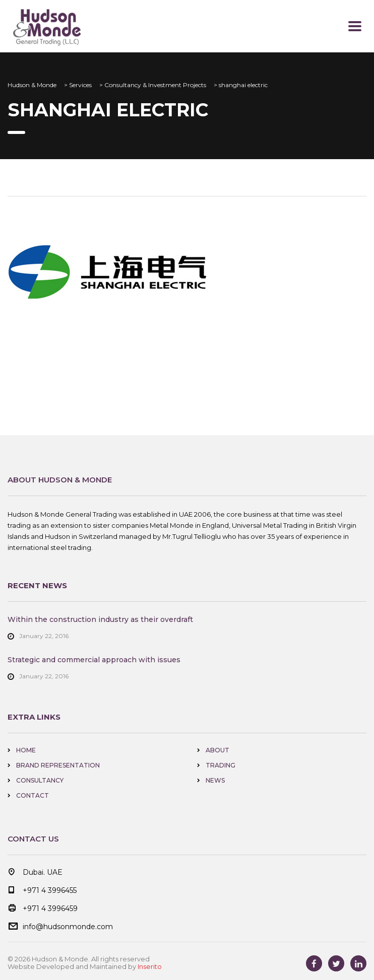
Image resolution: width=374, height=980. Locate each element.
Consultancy (40, 780)
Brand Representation (58, 765)
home (26, 750)
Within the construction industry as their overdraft (100, 619)
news (215, 780)
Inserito (150, 966)
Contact (33, 795)
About (217, 750)
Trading (221, 765)
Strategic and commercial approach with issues (94, 660)
